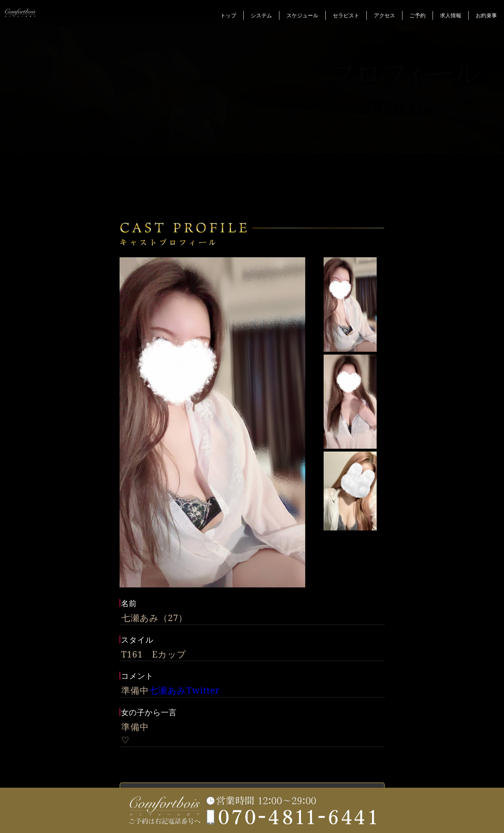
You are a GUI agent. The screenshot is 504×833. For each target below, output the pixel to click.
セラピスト (346, 15)
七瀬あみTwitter (184, 690)
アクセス (384, 15)
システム (261, 15)
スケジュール (302, 15)
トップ (228, 15)
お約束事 (486, 15)
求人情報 (451, 15)
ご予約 (418, 15)
